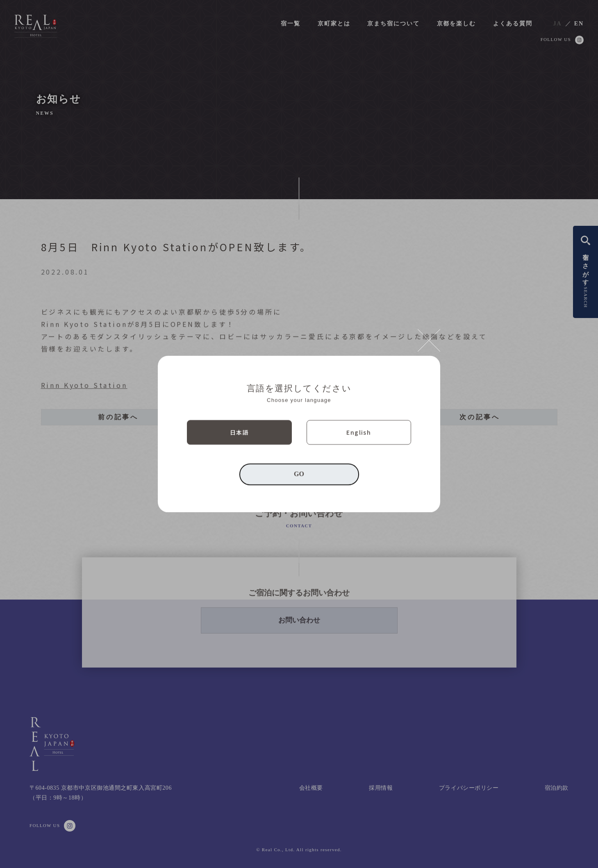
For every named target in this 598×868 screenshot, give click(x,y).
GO (299, 474)
